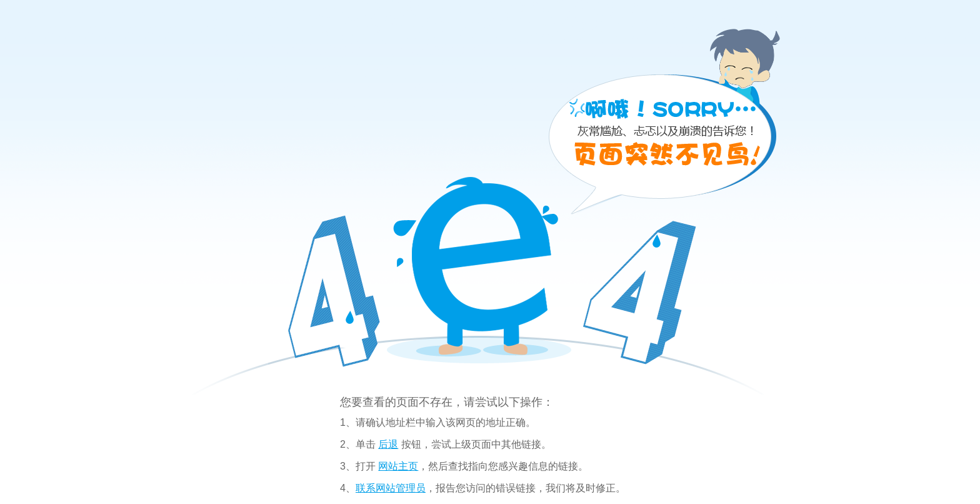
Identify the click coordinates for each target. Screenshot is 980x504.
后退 (388, 444)
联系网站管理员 (391, 488)
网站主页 (398, 466)
